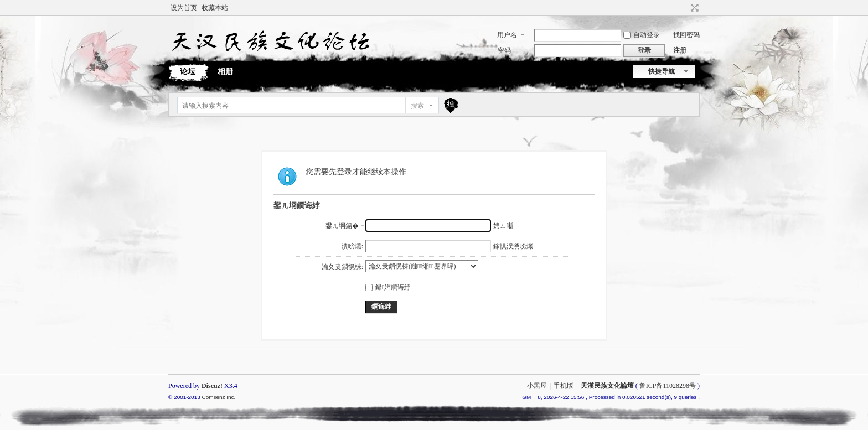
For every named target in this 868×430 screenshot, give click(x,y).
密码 (504, 50)
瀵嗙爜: (352, 246)
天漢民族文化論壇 (607, 386)
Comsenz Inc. (218, 397)
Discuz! (212, 386)
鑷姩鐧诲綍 (388, 287)
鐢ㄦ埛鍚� (342, 226)
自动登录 (642, 35)
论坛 (188, 72)
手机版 (564, 386)
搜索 (417, 106)
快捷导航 (662, 71)
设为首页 (184, 8)
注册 (680, 50)
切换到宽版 (693, 8)
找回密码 (686, 35)
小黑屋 (537, 386)
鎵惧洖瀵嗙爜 (513, 246)
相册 (225, 72)
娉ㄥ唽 (503, 226)
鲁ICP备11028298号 (668, 386)
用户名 (507, 35)
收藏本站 (215, 8)
